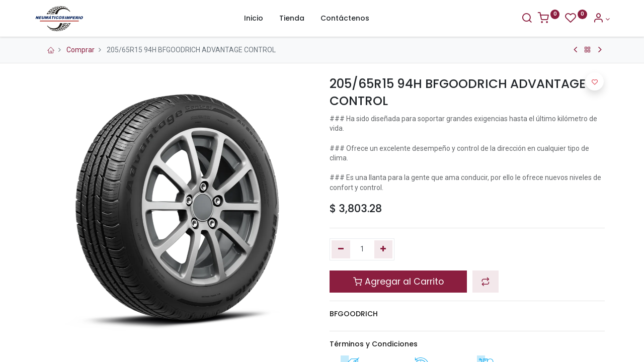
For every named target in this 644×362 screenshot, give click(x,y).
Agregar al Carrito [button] (398, 282)
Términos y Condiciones (374, 344)
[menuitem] (254, 19)
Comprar (80, 50)
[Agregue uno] (384, 249)
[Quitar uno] (341, 249)
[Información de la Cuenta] (596, 19)
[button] (486, 282)
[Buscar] (521, 19)
